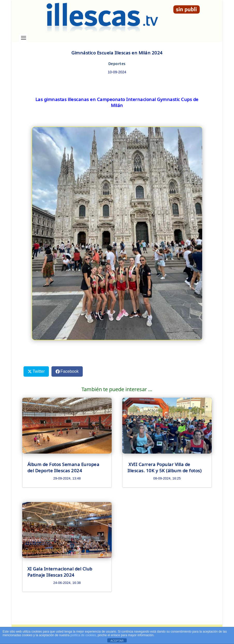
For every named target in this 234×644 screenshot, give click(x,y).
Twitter (39, 371)
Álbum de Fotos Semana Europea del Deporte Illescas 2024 (63, 467)
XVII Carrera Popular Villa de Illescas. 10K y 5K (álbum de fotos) (165, 467)
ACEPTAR (117, 641)
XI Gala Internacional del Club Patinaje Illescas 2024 (60, 572)
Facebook (70, 371)
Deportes (117, 64)
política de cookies (83, 635)
